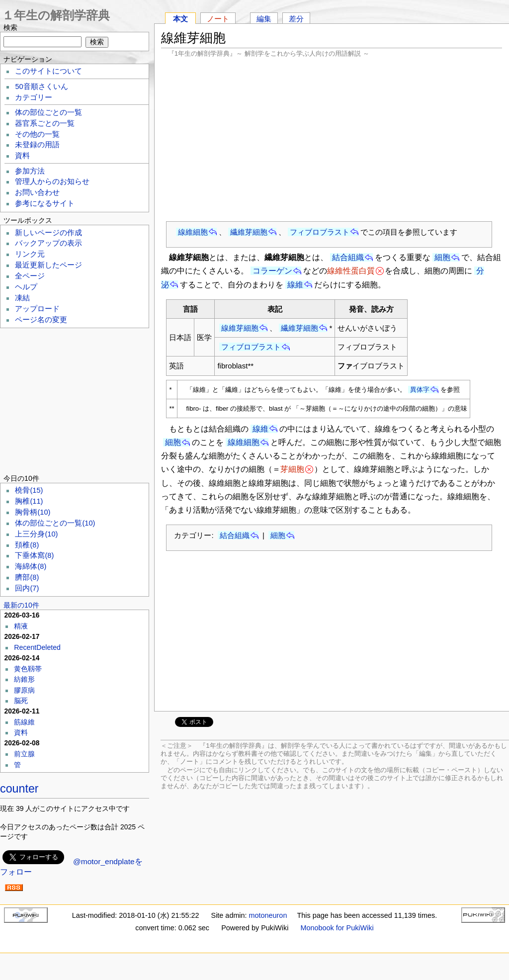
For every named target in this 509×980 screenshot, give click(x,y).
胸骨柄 (33, 512)
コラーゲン (272, 271)
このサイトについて (48, 71)
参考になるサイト (45, 203)
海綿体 (31, 566)
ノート (218, 19)
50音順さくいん (41, 87)
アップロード (37, 309)
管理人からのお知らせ (52, 181)
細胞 (442, 257)
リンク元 (30, 254)
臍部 (27, 577)
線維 (295, 285)
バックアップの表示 (48, 243)
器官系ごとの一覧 (45, 123)
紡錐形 (24, 679)
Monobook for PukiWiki (337, 928)
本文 (180, 19)
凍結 (22, 298)
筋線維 (24, 722)
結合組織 (348, 257)
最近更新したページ (48, 265)
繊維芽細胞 (249, 232)
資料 (22, 156)
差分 (296, 19)
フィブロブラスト (320, 232)
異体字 (420, 390)
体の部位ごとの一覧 (48, 112)
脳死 (21, 701)
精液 (21, 626)
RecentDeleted (37, 647)
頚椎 (27, 545)
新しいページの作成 (48, 233)
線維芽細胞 (240, 328)
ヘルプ (26, 287)
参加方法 (30, 171)
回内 (27, 588)
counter (19, 789)
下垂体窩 (34, 555)
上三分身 (36, 534)
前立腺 (24, 754)
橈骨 (29, 490)
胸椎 (29, 501)
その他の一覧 (37, 134)
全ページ (30, 276)
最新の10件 (21, 605)
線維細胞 (193, 232)
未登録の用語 (37, 145)
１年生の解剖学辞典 (56, 15)
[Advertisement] (332, 139)
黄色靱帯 (28, 669)
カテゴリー (34, 97)
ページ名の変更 (41, 320)
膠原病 (24, 690)
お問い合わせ (37, 192)
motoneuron (268, 915)
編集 (264, 19)
